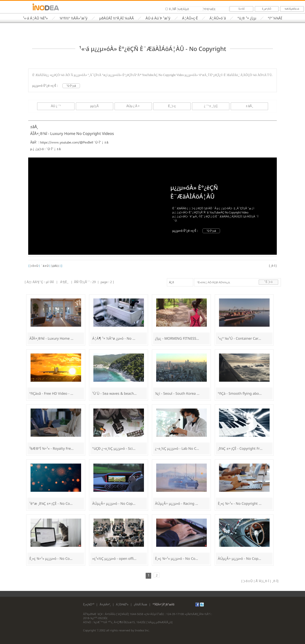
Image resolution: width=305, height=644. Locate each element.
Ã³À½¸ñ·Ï (262, 581)
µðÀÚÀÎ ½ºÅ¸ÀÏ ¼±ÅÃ (117, 18)
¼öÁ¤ (55, 266)
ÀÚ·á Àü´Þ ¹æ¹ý (158, 18)
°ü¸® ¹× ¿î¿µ (247, 18)
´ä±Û (45, 266)
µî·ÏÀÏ (50, 282)
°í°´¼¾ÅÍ (275, 18)
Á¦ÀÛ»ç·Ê (190, 18)
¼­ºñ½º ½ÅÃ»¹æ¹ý (74, 18)
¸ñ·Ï (273, 266)
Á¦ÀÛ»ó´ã (218, 18)
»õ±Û (34, 266)
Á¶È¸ (64, 282)
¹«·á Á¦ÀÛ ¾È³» (35, 18)
